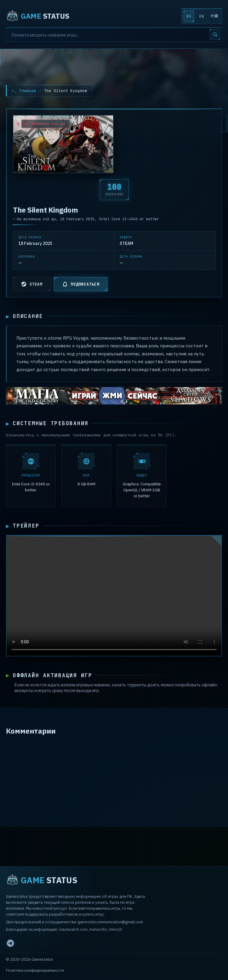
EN (201, 16)
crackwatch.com (73, 929)
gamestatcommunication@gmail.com (110, 922)
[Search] (114, 34)
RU (189, 16)
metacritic (98, 929)
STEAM (32, 284)
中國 (214, 16)
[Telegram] (10, 943)
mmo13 (115, 929)
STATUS (38, 16)
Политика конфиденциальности (35, 970)
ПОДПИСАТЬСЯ (81, 284)
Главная (28, 91)
